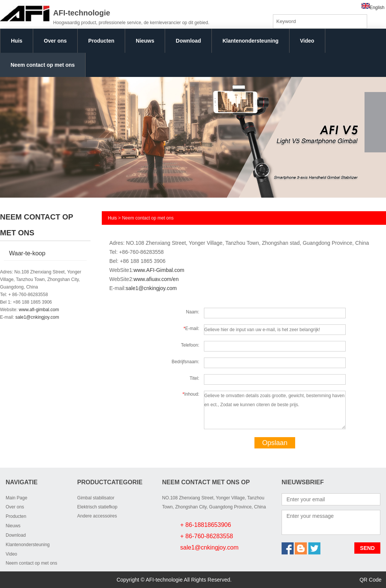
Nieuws (145, 41)
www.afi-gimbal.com (39, 310)
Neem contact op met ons (43, 65)
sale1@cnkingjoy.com (37, 317)
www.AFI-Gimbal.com (159, 270)
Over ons (55, 41)
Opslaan (275, 443)
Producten (101, 41)
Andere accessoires (97, 516)
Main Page (16, 498)
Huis (17, 41)
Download (188, 41)
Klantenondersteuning (250, 41)
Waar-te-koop (27, 253)
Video (307, 41)
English (373, 8)
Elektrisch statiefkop (97, 507)
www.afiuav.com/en (156, 279)
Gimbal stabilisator (96, 498)
